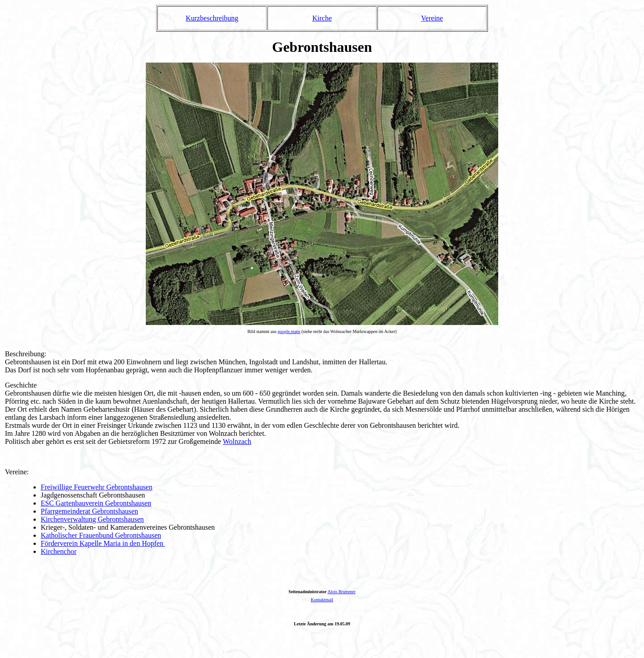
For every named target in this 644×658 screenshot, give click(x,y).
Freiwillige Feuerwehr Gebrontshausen (97, 487)
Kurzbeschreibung (212, 18)
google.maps (289, 331)
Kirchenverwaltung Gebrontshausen (92, 519)
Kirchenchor (59, 551)
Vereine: (17, 472)
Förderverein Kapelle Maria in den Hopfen (102, 543)
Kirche (322, 18)
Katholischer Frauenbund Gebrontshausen (101, 535)
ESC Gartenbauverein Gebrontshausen (96, 503)
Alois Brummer (342, 592)
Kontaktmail (322, 600)
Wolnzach (237, 441)
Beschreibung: (25, 354)
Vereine (432, 18)
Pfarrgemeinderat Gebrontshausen (89, 511)
